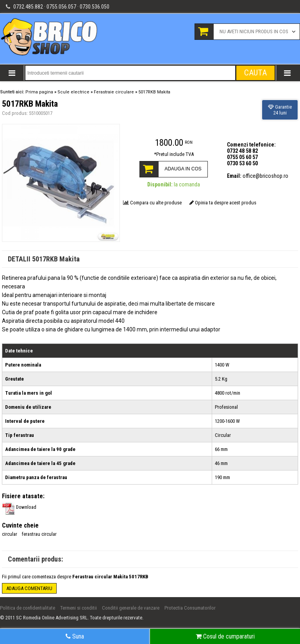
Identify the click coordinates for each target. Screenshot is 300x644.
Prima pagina (39, 92)
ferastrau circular (39, 534)
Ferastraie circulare (114, 92)
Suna (75, 636)
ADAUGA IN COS (183, 169)
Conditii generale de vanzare (131, 608)
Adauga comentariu (29, 588)
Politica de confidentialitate (28, 608)
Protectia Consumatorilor (190, 608)
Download (19, 507)
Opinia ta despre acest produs (223, 203)
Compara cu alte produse (152, 203)
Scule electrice (73, 92)
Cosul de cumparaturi (225, 636)
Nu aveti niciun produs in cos (254, 31)
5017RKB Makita (154, 92)
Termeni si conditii (79, 608)
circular (10, 534)
